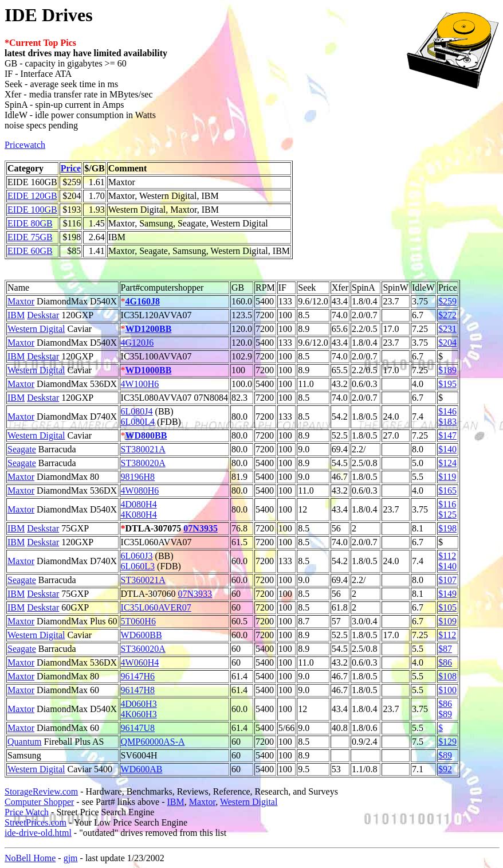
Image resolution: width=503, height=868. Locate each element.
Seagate (22, 449)
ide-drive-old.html (38, 833)
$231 (447, 329)
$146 (447, 411)
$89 (445, 714)
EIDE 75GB (30, 237)
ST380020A (143, 463)
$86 (445, 662)
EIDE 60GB (30, 251)
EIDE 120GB (32, 196)
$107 (447, 580)
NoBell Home (30, 858)
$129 (447, 742)
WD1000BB (149, 370)
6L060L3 (138, 566)
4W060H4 (140, 662)
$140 (447, 449)
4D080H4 (139, 504)
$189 (447, 370)
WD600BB (142, 635)
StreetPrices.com (36, 822)
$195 (447, 384)
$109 (447, 621)
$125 (447, 515)
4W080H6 (140, 490)
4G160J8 (143, 301)
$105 (447, 607)
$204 (447, 343)
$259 (447, 301)
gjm (71, 858)
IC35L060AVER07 (156, 607)
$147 (447, 435)
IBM (16, 315)
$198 (447, 528)
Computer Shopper (39, 802)
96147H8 (138, 690)
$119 (447, 477)
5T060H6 (138, 621)
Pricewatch (25, 145)
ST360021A (143, 580)
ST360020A (143, 649)
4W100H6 (140, 384)
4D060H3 (139, 704)
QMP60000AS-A (153, 742)
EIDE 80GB (30, 223)
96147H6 (138, 676)
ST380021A (143, 449)
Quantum (25, 742)
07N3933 (195, 594)
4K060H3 (139, 714)
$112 (447, 556)
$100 (447, 690)
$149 (447, 594)
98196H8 (138, 477)
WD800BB (146, 435)
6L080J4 (137, 411)
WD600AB (142, 769)
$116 (447, 504)
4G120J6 (137, 343)
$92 (445, 769)
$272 (447, 315)
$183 (447, 422)
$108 (447, 676)
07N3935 (201, 528)
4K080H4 (139, 515)
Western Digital (36, 329)
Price (71, 168)
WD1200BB (149, 329)
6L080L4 (138, 422)
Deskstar (43, 315)
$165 (447, 490)
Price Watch (27, 812)
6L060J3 (137, 556)
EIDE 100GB (32, 210)
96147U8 (138, 728)
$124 (447, 463)
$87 (445, 649)
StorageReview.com (41, 791)
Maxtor (21, 301)
